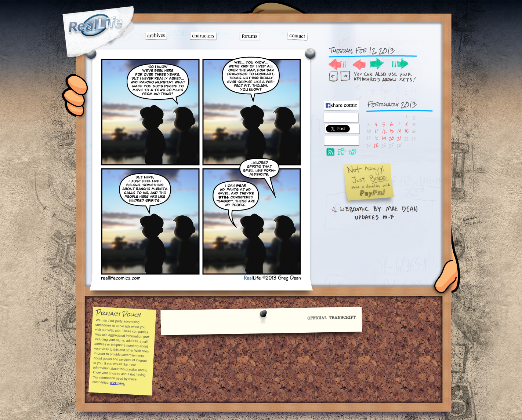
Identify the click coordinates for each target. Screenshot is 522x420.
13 (391, 131)
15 (407, 131)
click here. (117, 383)
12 (384, 131)
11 (376, 131)
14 (399, 131)
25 (376, 145)
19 (384, 138)
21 (399, 138)
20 (391, 138)
